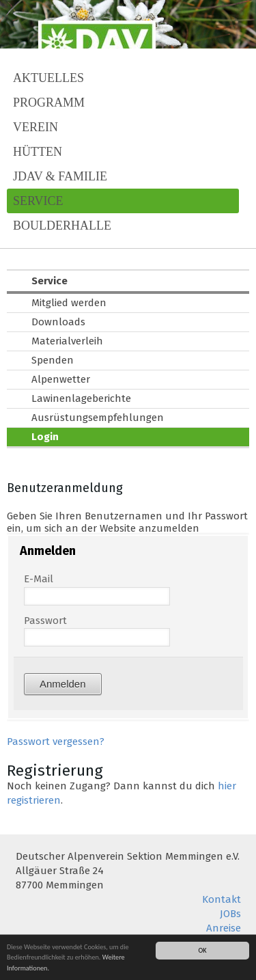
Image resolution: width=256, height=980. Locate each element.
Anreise (224, 928)
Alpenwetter (61, 379)
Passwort (45, 621)
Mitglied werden (69, 303)
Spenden (53, 360)
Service (38, 201)
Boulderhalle (62, 226)
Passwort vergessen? (56, 741)
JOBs (230, 914)
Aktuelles (48, 78)
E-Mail (39, 579)
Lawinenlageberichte (81, 398)
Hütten (38, 152)
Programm (49, 103)
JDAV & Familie (60, 176)
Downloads (58, 322)
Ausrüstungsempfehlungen (98, 418)
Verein (35, 127)
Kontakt (222, 899)
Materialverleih (67, 341)
